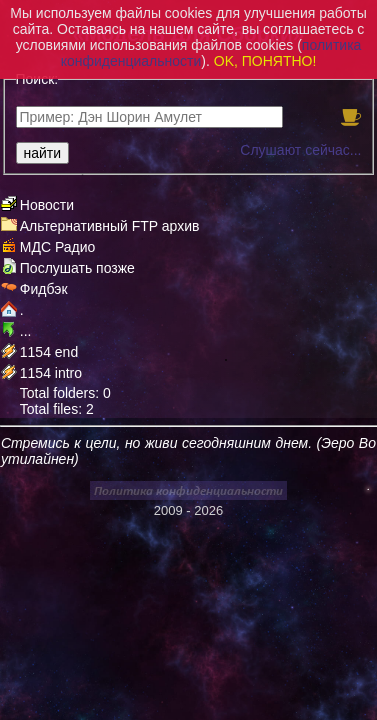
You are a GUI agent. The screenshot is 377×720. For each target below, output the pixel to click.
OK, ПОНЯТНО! (265, 61)
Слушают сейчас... (300, 150)
